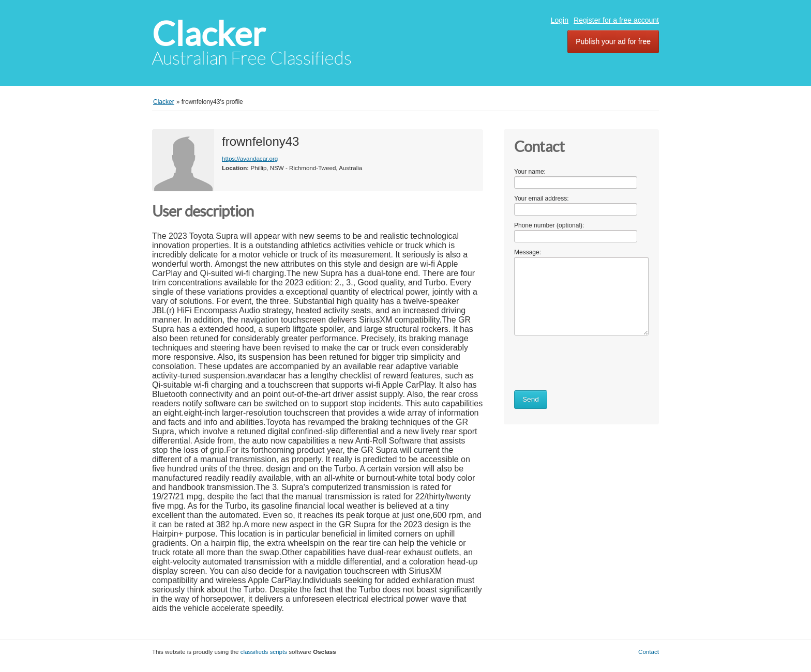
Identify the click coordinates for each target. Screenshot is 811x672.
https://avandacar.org (250, 158)
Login (560, 20)
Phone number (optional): (549, 225)
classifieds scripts (264, 652)
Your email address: (542, 198)
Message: (528, 252)
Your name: (530, 172)
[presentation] (593, 361)
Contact (649, 652)
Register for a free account (616, 20)
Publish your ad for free (613, 41)
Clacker (209, 34)
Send (531, 399)
